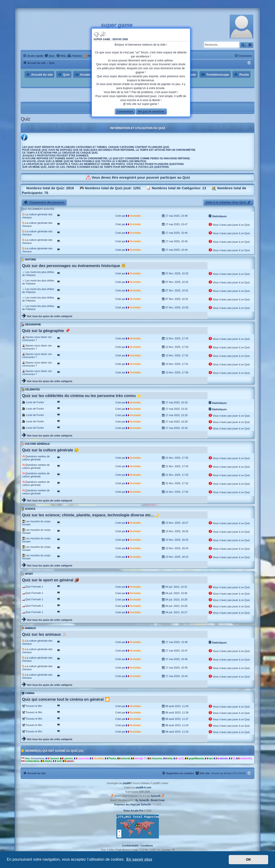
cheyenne (157, 758)
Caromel (54, 758)
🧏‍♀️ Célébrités (31, 390)
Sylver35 (156, 796)
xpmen (70, 761)
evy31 (181, 758)
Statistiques (218, 216)
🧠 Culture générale (36, 444)
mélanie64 (246, 758)
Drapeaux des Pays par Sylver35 (132, 805)
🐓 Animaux (29, 628)
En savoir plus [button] (139, 859)
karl (211, 758)
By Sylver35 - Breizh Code (150, 800)
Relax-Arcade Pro (133, 811)
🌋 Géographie (31, 325)
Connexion (125, 111)
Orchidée (135, 216)
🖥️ (59, 216)
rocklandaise (32, 761)
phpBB (127, 783)
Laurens (68, 758)
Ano (27, 758)
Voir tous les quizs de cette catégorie (49, 316)
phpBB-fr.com (144, 788)
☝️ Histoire (29, 260)
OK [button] (249, 859)
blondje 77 (141, 758)
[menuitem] (50, 56)
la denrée (223, 758)
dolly (170, 758)
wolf (59, 761)
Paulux (112, 758)
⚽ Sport (27, 574)
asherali (126, 758)
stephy (48, 761)
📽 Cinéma (28, 693)
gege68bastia (196, 758)
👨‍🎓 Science (28, 509)
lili (234, 758)
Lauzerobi (83, 758)
